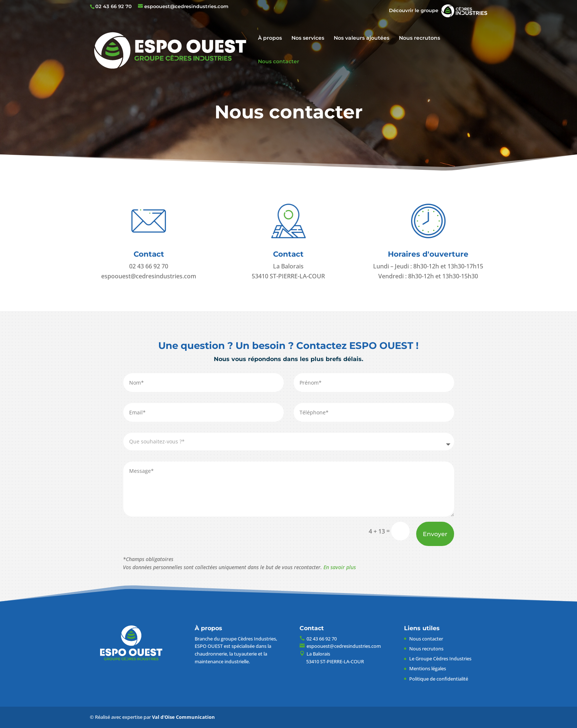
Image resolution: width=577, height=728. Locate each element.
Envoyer (435, 534)
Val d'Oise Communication (183, 717)
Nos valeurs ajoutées (362, 38)
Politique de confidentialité (439, 679)
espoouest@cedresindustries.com (149, 276)
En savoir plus (340, 567)
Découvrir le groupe (438, 10)
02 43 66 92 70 (114, 6)
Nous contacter (279, 62)
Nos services (308, 38)
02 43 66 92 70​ (149, 266)
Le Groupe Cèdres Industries (440, 659)
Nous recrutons (420, 38)
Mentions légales (428, 668)
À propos (270, 38)
